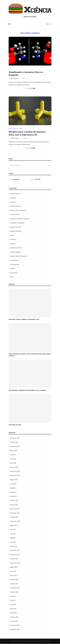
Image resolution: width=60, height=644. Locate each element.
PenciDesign (47, 641)
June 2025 (13, 459)
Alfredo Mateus (15, 78)
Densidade (13, 198)
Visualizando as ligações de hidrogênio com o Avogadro (27, 390)
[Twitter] (41, 180)
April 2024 (13, 492)
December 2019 (15, 625)
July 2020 (13, 600)
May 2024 (13, 488)
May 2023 (13, 538)
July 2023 (13, 530)
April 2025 (13, 463)
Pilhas (12, 235)
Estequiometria (15, 215)
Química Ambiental (16, 248)
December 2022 (15, 551)
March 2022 (13, 575)
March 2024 (13, 496)
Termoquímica (14, 260)
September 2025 (15, 446)
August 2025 (14, 451)
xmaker (12, 269)
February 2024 (14, 501)
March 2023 (13, 546)
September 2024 (15, 476)
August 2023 (14, 525)
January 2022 (14, 584)
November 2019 (15, 630)
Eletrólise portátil (15, 425)
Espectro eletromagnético (18, 210)
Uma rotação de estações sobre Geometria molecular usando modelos (30, 355)
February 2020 (14, 617)
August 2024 (14, 480)
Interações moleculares (17, 223)
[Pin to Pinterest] (32, 88)
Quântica (13, 244)
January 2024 (14, 505)
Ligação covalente (16, 227)
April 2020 (13, 609)
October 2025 (14, 442)
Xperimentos (14, 273)
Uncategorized (14, 264)
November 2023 (15, 513)
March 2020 (13, 613)
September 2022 (15, 563)
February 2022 (14, 580)
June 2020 (13, 605)
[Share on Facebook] (28, 88)
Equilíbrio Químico (16, 206)
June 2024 (13, 484)
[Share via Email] (34, 88)
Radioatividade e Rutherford (19, 256)
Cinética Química (15, 194)
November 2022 (15, 555)
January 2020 (14, 621)
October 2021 (14, 592)
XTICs (12, 277)
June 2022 (13, 571)
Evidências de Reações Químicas (20, 219)
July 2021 (13, 596)
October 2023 (14, 517)
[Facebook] (19, 180)
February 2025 (14, 467)
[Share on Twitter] (30, 88)
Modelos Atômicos (16, 231)
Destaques (13, 202)
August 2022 (14, 567)
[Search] (51, 24)
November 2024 (15, 471)
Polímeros (13, 240)
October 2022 (14, 559)
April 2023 (13, 542)
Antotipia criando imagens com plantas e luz (24, 319)
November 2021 (15, 588)
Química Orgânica (15, 252)
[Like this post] (26, 88)
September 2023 (15, 521)
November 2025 (15, 438)
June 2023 (13, 534)
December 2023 (15, 509)
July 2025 (13, 455)
